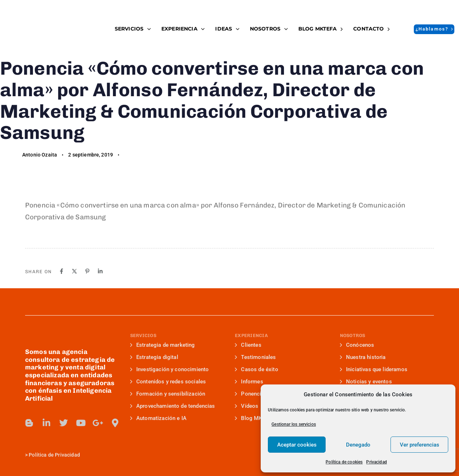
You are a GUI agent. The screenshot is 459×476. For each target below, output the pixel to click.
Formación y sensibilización (168, 394)
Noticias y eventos (366, 382)
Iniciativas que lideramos (374, 369)
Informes (249, 382)
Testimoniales (255, 357)
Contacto (371, 29)
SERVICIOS (133, 29)
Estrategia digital (154, 357)
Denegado (358, 445)
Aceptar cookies (297, 445)
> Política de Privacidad (53, 455)
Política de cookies (344, 462)
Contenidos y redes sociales (168, 382)
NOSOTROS (269, 29)
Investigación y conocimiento (170, 369)
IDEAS (227, 29)
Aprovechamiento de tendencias (173, 406)
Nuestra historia (363, 357)
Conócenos (357, 345)
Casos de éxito (257, 369)
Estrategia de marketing (163, 345)
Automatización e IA (158, 418)
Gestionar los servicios (294, 424)
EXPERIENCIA (183, 29)
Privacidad (377, 462)
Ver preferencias (420, 445)
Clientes (248, 345)
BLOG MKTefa (320, 29)
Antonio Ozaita (40, 155)
